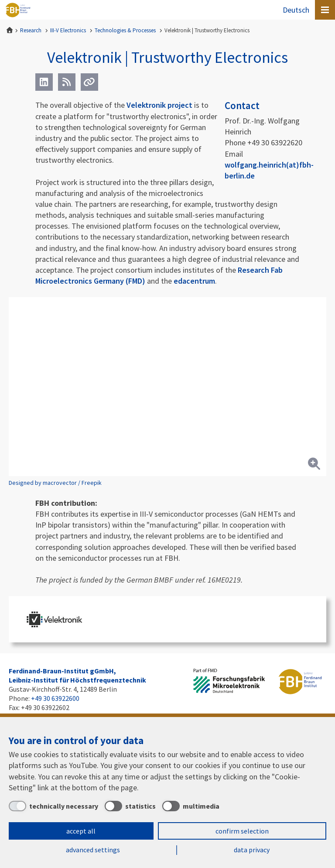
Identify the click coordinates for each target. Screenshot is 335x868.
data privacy (252, 850)
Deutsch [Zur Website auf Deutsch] (296, 10)
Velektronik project (159, 105)
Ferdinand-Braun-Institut (18, 10)
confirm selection (242, 831)
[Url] (89, 82)
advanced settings (93, 850)
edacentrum (194, 281)
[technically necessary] (53, 806)
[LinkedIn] (44, 82)
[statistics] (130, 806)
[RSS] (67, 82)
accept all (81, 831)
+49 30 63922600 (55, 698)
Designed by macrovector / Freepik (55, 483)
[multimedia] (191, 806)
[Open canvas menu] (325, 10)
